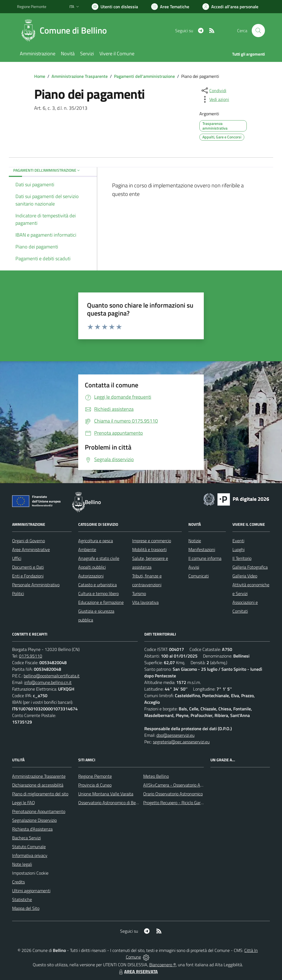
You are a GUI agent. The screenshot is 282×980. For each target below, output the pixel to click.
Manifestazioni (202, 549)
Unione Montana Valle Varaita (106, 794)
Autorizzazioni (91, 576)
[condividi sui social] (213, 91)
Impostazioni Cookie (30, 873)
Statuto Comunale (29, 847)
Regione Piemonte (95, 776)
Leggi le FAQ (24, 803)
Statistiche (22, 899)
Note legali (22, 864)
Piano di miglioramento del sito (40, 794)
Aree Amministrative (31, 549)
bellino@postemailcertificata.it (52, 676)
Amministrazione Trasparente (80, 76)
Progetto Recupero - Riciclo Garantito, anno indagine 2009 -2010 (203, 803)
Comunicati (199, 576)
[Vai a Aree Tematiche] (170, 7)
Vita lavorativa (145, 602)
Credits (18, 882)
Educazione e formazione (101, 602)
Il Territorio (242, 558)
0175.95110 (31, 656)
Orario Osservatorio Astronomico (173, 794)
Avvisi (194, 567)
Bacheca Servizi (26, 838)
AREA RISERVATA (138, 971)
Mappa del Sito (26, 908)
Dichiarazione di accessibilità (38, 785)
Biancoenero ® (163, 965)
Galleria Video (245, 576)
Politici (18, 593)
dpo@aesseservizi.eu (175, 735)
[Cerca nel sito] (258, 31)
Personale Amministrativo (36, 585)
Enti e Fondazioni (28, 576)
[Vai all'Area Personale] (230, 7)
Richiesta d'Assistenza (32, 829)
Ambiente (87, 549)
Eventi (238, 541)
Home (40, 76)
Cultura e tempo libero (98, 593)
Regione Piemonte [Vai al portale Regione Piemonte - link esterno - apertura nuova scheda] (32, 6)
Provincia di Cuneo (95, 785)
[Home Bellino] (65, 31)
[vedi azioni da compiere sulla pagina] (215, 99)
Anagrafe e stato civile (99, 558)
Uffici (17, 558)
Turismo (139, 593)
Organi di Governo (29, 541)
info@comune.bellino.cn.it (48, 682)
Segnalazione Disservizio (34, 820)
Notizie (195, 541)
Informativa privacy (30, 855)
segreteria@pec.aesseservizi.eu (181, 742)
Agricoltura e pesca (96, 541)
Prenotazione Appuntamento (39, 811)
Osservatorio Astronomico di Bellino (111, 803)
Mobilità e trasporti (149, 549)
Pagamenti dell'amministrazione (144, 76)
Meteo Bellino (156, 776)
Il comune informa (205, 558)
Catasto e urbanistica (97, 585)
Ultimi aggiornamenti (31, 891)
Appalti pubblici (92, 567)
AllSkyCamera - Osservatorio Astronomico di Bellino (191, 785)
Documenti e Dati (28, 567)
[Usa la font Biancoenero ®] (115, 7)
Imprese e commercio (152, 541)
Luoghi (238, 549)
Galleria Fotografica (250, 567)
